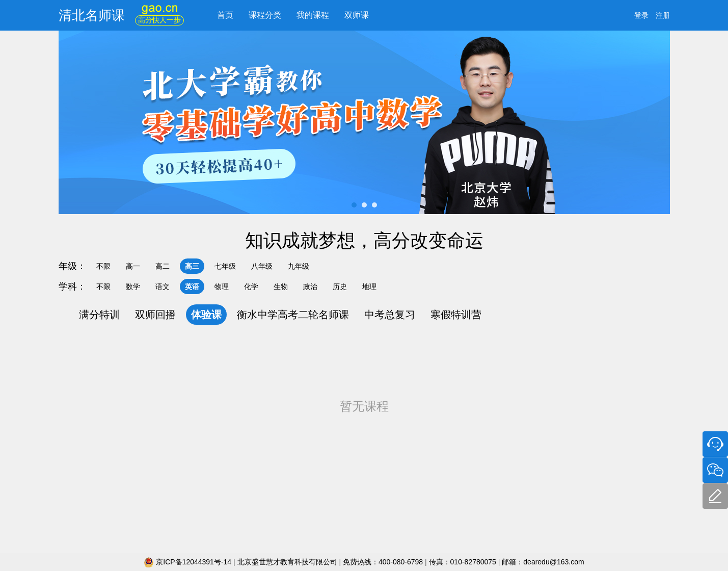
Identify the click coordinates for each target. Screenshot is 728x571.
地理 (369, 287)
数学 (133, 287)
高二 (163, 266)
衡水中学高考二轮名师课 (293, 315)
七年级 (225, 266)
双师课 (357, 15)
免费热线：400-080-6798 (384, 562)
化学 (251, 287)
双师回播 (155, 315)
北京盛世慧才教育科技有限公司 (288, 562)
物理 (222, 287)
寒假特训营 (456, 315)
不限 (103, 266)
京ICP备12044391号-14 (188, 562)
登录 (641, 15)
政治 (310, 287)
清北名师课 (92, 15)
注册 (663, 15)
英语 (192, 287)
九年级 (299, 266)
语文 (163, 287)
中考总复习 (390, 315)
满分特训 (99, 315)
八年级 (262, 266)
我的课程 (313, 15)
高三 (192, 266)
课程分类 (265, 15)
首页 (225, 15)
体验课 (206, 315)
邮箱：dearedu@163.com (543, 562)
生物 (281, 287)
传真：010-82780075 (463, 562)
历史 (340, 287)
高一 (133, 266)
